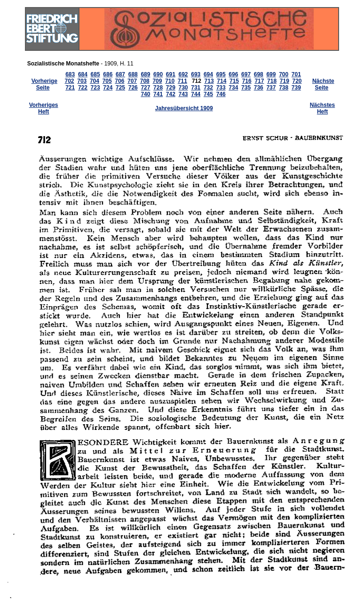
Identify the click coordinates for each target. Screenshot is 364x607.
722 (83, 88)
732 (208, 88)
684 (83, 74)
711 (182, 81)
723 (95, 88)
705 (107, 81)
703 (82, 81)
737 (271, 88)
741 (158, 94)
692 (183, 74)
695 (221, 74)
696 (233, 74)
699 (271, 74)
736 (259, 88)
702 (70, 81)
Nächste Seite (323, 84)
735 (246, 88)
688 (133, 74)
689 (145, 74)
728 (158, 88)
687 (120, 74)
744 (196, 94)
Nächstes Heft (322, 108)
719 (285, 81)
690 (158, 74)
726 (133, 88)
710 (170, 81)
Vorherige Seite (44, 84)
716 (247, 81)
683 (70, 74)
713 (209, 81)
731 (196, 88)
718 (272, 81)
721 (70, 88)
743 (183, 94)
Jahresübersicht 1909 (184, 108)
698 (259, 74)
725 (120, 88)
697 (246, 74)
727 (145, 88)
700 (284, 74)
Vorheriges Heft (44, 108)
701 (296, 74)
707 (132, 81)
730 (183, 88)
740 (145, 94)
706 (119, 81)
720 (297, 81)
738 (284, 88)
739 (296, 88)
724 (108, 88)
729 (171, 88)
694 (208, 74)
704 (95, 81)
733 (221, 88)
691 (171, 74)
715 (234, 81)
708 (145, 81)
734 (233, 88)
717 (259, 81)
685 (95, 74)
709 (157, 81)
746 (221, 94)
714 (222, 81)
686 (108, 74)
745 (208, 94)
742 (171, 94)
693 (196, 74)
